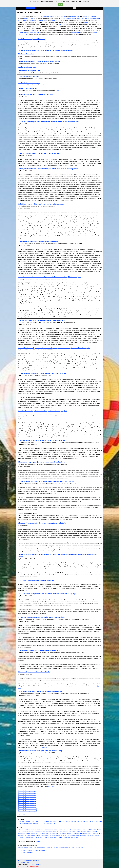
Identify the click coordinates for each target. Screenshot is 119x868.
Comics (26, 847)
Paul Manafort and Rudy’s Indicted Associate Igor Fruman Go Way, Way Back (43, 411)
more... (58, 91)
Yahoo (44, 823)
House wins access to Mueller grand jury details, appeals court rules (39, 153)
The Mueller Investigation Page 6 (27, 801)
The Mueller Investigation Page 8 (27, 805)
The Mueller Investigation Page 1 (27, 791)
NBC (97, 821)
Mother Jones (82, 821)
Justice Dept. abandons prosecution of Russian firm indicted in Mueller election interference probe (49, 122)
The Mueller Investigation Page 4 (27, 797)
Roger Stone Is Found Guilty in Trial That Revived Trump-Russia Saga (40, 691)
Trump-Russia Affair (34, 30)
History (43, 847)
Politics (77, 834)
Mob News (39, 834)
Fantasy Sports (37, 847)
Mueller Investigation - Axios (27, 67)
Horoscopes (49, 847)
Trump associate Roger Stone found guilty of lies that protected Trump (40, 751)
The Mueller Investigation (57, 836)
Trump (73, 836)
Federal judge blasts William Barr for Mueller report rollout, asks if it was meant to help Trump (48, 169)
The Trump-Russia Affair (26, 54)
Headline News (80, 832)
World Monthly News (72, 838)
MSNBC (92, 821)
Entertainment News (39, 832)
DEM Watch (93, 830)
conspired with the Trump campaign (92, 16)
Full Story (44, 747)
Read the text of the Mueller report (29, 83)
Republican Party (75, 16)
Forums (38, 842)
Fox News (65, 832)
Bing (26, 821)
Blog (25, 830)
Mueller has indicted (57, 20)
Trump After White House (82, 836)
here (28, 590)
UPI (40, 823)
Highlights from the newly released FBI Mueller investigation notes (39, 651)
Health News (88, 832)
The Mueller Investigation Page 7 (27, 803)
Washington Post (50, 823)
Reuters (30, 823)
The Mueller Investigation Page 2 (27, 793)
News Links (45, 834)
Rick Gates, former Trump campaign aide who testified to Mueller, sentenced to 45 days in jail (47, 594)
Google (50, 821)
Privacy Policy (28, 860)
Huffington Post (69, 821)
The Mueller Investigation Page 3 (27, 795)
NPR (27, 823)
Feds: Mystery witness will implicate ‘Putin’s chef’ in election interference (41, 204)
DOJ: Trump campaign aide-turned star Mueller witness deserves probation (42, 617)
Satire (72, 847)
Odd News (52, 834)
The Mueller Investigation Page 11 (28, 811)
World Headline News (60, 838)
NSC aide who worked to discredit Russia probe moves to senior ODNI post (42, 320)
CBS (30, 821)
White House (50, 838)
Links (27, 862)
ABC (20, 821)
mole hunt (86, 22)
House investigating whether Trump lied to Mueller (34, 672)
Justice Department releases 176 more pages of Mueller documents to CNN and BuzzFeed (46, 482)
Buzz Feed (45, 821)
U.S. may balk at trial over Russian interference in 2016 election (38, 241)
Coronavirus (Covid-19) (65, 830)
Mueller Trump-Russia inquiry (28, 88)
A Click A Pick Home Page (26, 852)
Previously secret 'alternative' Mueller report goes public (36, 94)
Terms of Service (37, 860)
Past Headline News (61, 834)
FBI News (59, 832)
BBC (23, 821)
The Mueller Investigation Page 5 (27, 799)
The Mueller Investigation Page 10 (28, 809)
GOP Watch (72, 832)
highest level (75, 32)
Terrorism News (45, 836)
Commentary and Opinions (51, 830)
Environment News (51, 832)
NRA (27, 34)
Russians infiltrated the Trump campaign (55, 16)
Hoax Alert (61, 821)
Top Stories (68, 836)
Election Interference (24, 815)
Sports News (26, 836)
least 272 (62, 24)
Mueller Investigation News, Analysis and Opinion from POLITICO (39, 62)
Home (18, 8)
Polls (81, 834)
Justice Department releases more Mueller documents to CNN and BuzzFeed (42, 373)
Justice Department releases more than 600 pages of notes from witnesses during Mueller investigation (50, 277)
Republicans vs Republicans (91, 834)
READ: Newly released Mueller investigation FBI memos (36, 580)
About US (21, 860)
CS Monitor (38, 821)
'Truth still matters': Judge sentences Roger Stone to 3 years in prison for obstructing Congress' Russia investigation (54, 348)
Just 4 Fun (56, 847)
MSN (88, 821)
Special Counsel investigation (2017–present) (32, 39)
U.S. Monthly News (40, 838)
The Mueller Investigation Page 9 (27, 807)
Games (30, 847)
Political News (71, 834)
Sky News (36, 823)
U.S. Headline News (29, 838)
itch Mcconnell (31, 834)
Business (21, 847)
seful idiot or (28, 32)
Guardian (55, 821)
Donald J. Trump (29, 18)
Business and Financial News (35, 830)
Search (74, 8)
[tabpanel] (60, 23)
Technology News (35, 836)
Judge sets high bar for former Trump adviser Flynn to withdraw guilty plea (42, 440)
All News (21, 830)
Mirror (76, 821)
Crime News (85, 830)
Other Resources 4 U (80, 847)
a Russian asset (35, 32)
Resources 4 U (66, 847)
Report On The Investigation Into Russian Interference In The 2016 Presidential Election (46, 50)
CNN (33, 821)
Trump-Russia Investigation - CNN (29, 71)
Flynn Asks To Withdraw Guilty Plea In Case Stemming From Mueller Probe (42, 523)
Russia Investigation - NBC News (29, 76)
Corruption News (77, 830)
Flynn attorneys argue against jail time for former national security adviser (42, 462)
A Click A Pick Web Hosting (35, 864)
